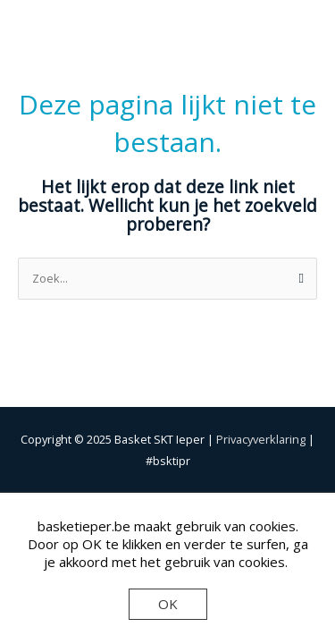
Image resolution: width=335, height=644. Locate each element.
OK (168, 604)
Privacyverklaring (261, 439)
